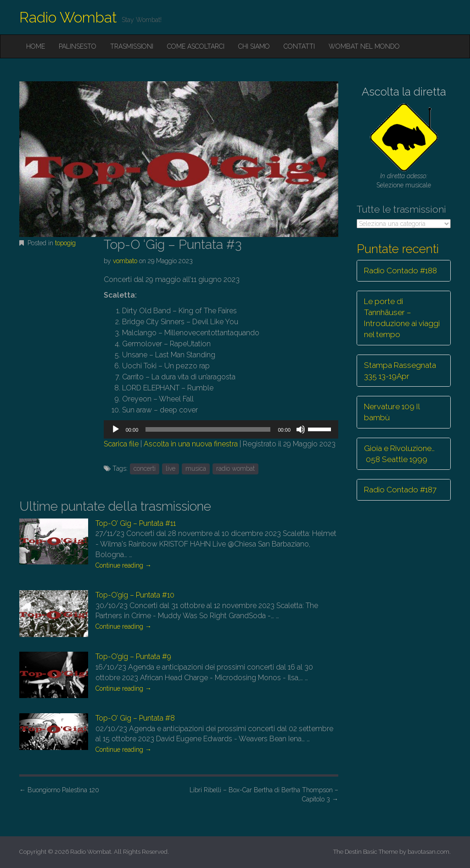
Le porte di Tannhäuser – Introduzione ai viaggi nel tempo (402, 318)
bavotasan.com (428, 852)
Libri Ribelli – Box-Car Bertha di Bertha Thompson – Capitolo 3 (264, 795)
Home (36, 46)
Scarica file (121, 444)
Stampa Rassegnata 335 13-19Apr (400, 371)
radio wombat (235, 468)
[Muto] (301, 429)
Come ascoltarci (196, 46)
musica (196, 468)
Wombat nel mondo (364, 46)
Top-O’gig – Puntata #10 (135, 595)
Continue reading (123, 565)
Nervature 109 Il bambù (392, 412)
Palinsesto (78, 46)
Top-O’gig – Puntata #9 (133, 657)
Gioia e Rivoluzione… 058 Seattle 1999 (399, 454)
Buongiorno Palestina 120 (59, 790)
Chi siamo (254, 46)
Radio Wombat (68, 17)
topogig (65, 243)
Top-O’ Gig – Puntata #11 (136, 523)
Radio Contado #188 (400, 271)
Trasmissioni (132, 46)
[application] (221, 429)
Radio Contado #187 (400, 490)
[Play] (116, 429)
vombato (125, 261)
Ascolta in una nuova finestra (191, 444)
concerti (145, 468)
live (171, 468)
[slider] (208, 429)
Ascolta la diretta (404, 92)
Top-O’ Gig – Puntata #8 (135, 718)
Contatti (299, 46)
